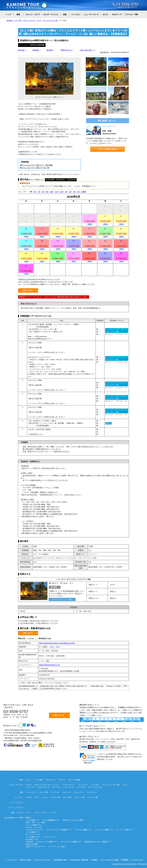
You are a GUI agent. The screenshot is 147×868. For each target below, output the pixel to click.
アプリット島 (79, 797)
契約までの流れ (26, 860)
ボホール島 (67, 797)
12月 (62, 192)
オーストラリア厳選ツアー (71, 842)
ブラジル (62, 780)
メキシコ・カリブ (32, 14)
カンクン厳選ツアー (34, 825)
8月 (43, 192)
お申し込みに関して (87, 50)
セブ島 (29, 797)
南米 (18, 14)
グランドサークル (95, 787)
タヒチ (105, 14)
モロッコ (45, 813)
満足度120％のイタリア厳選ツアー (98, 842)
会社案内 (95, 860)
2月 (70, 192)
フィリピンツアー (50, 837)
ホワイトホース (43, 787)
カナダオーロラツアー (35, 830)
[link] (88, 757)
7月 (39, 192)
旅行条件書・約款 (61, 860)
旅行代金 (21, 50)
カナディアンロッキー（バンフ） (47, 785)
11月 (57, 192)
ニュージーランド (91, 14)
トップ (9, 14)
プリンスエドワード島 (111, 785)
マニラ (37, 797)
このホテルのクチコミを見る (62, 599)
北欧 (65, 14)
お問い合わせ (28, 290)
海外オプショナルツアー (36, 847)
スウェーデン (78, 792)
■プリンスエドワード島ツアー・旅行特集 (36, 165)
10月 (52, 192)
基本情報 (55, 587)
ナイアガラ (95, 785)
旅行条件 (50, 50)
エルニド (45, 797)
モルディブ (117, 14)
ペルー (29, 780)
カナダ (29, 785)
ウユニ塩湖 (38, 780)
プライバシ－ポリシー (43, 860)
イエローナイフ (69, 785)
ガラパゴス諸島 (74, 780)
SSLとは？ (88, 763)
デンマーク (55, 792)
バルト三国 (43, 792)
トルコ (37, 813)
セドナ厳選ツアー (33, 832)
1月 (66, 192)
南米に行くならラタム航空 (73, 820)
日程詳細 (35, 50)
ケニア (54, 813)
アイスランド (92, 792)
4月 (78, 192)
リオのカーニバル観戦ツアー (47, 842)
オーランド (57, 787)
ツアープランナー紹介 (57, 847)
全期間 (84, 192)
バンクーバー (83, 785)
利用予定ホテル (66, 50)
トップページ (12, 860)
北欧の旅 (30, 842)
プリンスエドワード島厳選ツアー (59, 830)
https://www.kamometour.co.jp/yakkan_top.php (57, 643)
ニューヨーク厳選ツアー (104, 830)
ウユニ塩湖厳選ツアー (51, 820)
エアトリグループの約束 (110, 860)
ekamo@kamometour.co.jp (49, 665)
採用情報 (125, 860)
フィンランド (31, 792)
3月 (74, 192)
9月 (47, 192)
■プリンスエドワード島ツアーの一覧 (35, 168)
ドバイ (29, 813)
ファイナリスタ (138, 860)
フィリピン (76, 14)
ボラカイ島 (56, 797)
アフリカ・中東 (131, 14)
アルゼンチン (51, 780)
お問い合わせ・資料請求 (79, 860)
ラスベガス (81, 787)
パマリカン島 (92, 797)
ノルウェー (66, 792)
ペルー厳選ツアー (33, 820)
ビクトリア (30, 787)
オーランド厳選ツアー (125, 830)
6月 (35, 192)
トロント (125, 785)
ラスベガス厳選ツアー (84, 830)
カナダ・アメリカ (51, 14)
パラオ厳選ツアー (33, 837)
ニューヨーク (69, 787)
